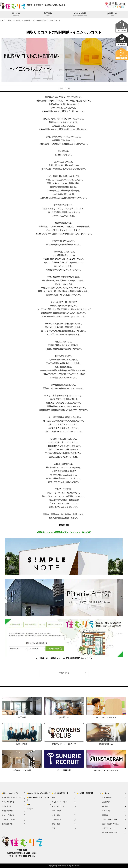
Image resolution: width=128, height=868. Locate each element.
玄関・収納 (56, 815)
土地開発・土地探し (9, 820)
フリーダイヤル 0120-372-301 (22, 856)
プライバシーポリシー (110, 820)
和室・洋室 (56, 824)
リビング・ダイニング (60, 802)
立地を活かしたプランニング (12, 798)
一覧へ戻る (64, 673)
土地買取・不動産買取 (86, 793)
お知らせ (106, 793)
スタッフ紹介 (107, 811)
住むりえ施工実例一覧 (61, 793)
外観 (54, 798)
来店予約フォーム (108, 828)
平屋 (54, 828)
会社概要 (105, 806)
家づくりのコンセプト (11, 793)
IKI (29, 804)
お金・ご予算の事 (8, 815)
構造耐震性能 (6, 806)
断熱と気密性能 (7, 811)
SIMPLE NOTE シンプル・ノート (38, 799)
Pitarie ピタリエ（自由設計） (38, 793)
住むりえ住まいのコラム (110, 824)
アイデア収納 (57, 820)
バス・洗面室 (57, 811)
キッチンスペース (58, 806)
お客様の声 (112, 15)
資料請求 (30, 809)
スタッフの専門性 (8, 802)
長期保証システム (8, 824)
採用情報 (105, 815)
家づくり (16, 15)
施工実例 (48, 15)
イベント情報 (80, 15)
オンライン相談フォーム (110, 833)
